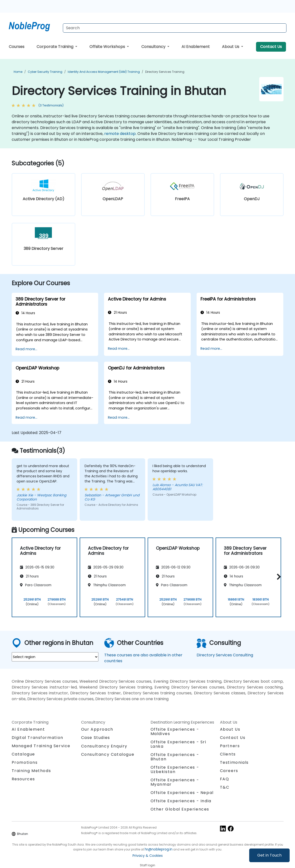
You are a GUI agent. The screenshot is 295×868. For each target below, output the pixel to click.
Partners (230, 746)
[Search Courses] (175, 28)
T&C (225, 787)
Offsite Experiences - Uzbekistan (175, 769)
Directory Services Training (165, 72)
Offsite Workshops (108, 47)
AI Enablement (196, 47)
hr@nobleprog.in (159, 849)
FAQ (225, 779)
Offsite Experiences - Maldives (175, 731)
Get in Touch (269, 855)
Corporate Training (55, 47)
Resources (23, 779)
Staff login (147, 865)
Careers (229, 771)
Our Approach (97, 729)
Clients (228, 754)
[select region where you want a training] (55, 657)
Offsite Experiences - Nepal (182, 793)
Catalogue (23, 754)
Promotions (25, 762)
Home (18, 72)
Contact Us (271, 47)
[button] (278, 577)
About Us (231, 47)
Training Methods (31, 771)
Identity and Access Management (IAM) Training (104, 72)
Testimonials (234, 762)
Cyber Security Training (45, 72)
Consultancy (154, 47)
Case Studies (96, 738)
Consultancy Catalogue (108, 754)
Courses (17, 47)
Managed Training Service (41, 746)
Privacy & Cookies (148, 856)
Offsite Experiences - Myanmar (175, 782)
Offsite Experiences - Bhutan (175, 757)
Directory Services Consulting (225, 655)
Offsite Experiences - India (181, 801)
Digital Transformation (38, 738)
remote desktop (120, 134)
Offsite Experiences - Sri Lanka (178, 744)
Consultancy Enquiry (104, 746)
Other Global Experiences (180, 809)
